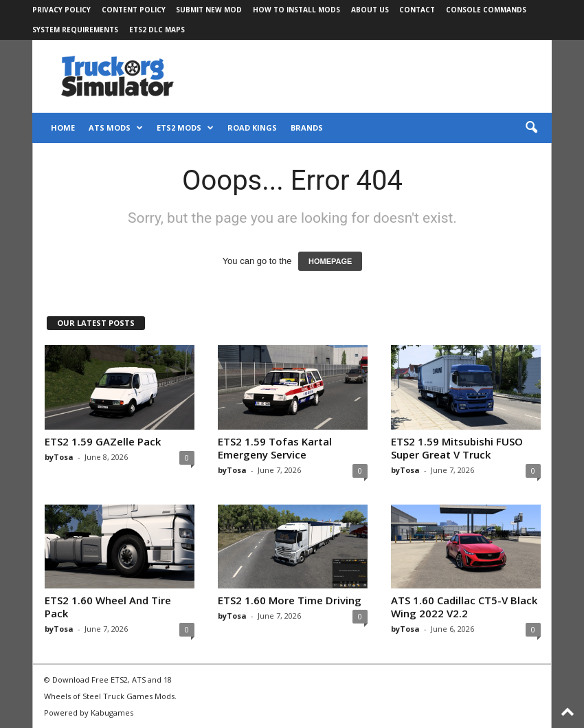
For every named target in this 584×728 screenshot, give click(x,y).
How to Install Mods (296, 10)
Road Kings (252, 128)
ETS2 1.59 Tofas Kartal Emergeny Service (275, 448)
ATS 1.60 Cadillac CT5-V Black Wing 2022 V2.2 (464, 607)
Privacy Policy (61, 10)
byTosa (59, 457)
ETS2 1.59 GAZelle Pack (103, 441)
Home (63, 128)
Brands (307, 128)
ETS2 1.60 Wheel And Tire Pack (108, 607)
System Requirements (75, 30)
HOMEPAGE (330, 261)
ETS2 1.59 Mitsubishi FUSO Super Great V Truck (457, 448)
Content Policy (134, 10)
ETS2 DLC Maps (157, 30)
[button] (531, 128)
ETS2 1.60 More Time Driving (290, 600)
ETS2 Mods (185, 128)
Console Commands (486, 10)
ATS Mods (116, 128)
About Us (370, 10)
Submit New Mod (209, 10)
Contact (417, 10)
